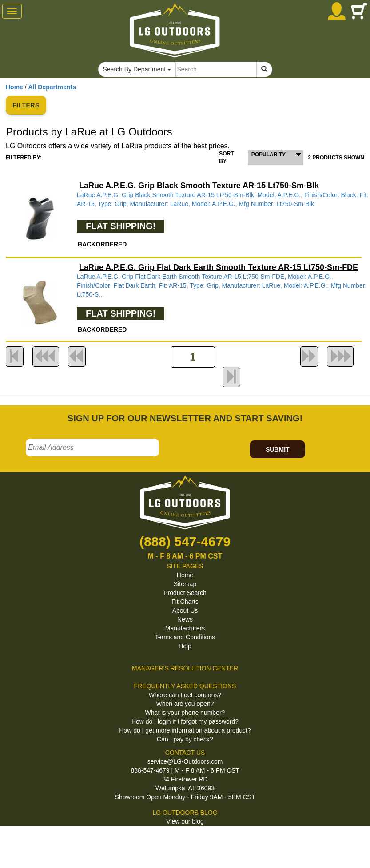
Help (185, 646)
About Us (185, 610)
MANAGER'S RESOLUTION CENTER (185, 668)
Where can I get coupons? (185, 695)
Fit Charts (185, 602)
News (185, 619)
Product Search (185, 593)
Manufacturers (185, 628)
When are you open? (185, 704)
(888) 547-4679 (185, 541)
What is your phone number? (185, 713)
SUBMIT (278, 449)
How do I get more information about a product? (185, 730)
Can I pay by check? (185, 739)
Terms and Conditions (185, 637)
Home (14, 87)
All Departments (52, 87)
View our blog (185, 821)
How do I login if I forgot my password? (185, 721)
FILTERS (26, 105)
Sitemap (185, 584)
